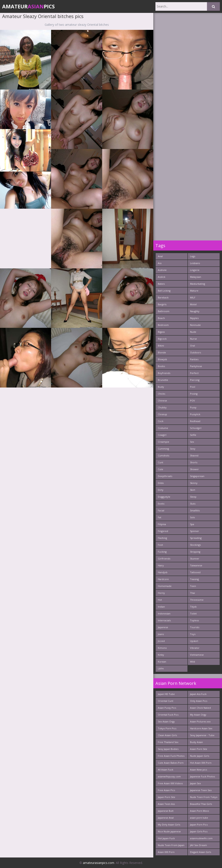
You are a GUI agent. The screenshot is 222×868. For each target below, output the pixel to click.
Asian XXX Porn (166, 852)
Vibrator (195, 648)
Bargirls (162, 304)
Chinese (162, 401)
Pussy (193, 407)
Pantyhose (196, 366)
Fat (160, 517)
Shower (194, 469)
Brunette (163, 380)
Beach (161, 318)
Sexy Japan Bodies (168, 749)
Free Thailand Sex (168, 742)
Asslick (162, 277)
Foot (160, 545)
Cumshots (163, 455)
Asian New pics (198, 770)
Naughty (195, 311)
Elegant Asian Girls (201, 852)
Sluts (193, 504)
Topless (194, 620)
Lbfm (161, 668)
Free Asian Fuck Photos (171, 756)
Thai (192, 593)
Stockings (195, 545)
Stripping (195, 552)
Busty (161, 387)
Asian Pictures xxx (200, 721)
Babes (161, 284)
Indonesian (164, 613)
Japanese (163, 627)
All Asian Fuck (166, 770)
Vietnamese (197, 655)
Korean (162, 662)
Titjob (193, 607)
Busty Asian (196, 742)
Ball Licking (164, 291)
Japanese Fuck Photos (202, 776)
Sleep (193, 497)
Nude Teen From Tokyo (204, 797)
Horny (161, 593)
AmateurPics (28, 6)
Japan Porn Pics (199, 825)
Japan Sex (195, 783)
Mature (194, 291)
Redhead (195, 421)
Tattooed (195, 572)
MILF (193, 297)
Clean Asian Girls (167, 735)
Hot (160, 600)
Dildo (161, 483)
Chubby (162, 407)
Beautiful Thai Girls (201, 804)
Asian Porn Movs (199, 811)
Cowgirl (162, 435)
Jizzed (161, 641)
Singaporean (197, 476)
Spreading (196, 538)
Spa (192, 524)
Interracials (164, 620)
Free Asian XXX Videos (170, 783)
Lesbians (195, 263)
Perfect (194, 373)
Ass (160, 263)
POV (192, 401)
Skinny (194, 483)
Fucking (162, 552)
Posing (194, 394)
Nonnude (195, 325)
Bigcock (162, 339)
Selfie (193, 435)
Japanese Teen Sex (201, 790)
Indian (161, 607)
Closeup (162, 414)
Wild (192, 662)
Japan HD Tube (166, 694)
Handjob (163, 572)
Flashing (162, 538)
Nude (193, 332)
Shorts (194, 462)
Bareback (163, 297)
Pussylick (195, 414)
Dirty (161, 490)
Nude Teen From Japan (171, 845)
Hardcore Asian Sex (201, 728)
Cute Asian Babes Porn (171, 763)
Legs (193, 256)
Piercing (195, 380)
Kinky (161, 655)
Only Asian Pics (199, 701)
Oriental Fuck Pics (168, 715)
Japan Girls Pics (199, 831)
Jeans (161, 634)
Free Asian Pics (166, 790)
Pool (193, 387)
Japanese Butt (166, 811)
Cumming (163, 449)
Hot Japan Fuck (166, 838)
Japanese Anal (166, 818)
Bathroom (164, 311)
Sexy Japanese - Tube (202, 735)
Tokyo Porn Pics (167, 728)
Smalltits (195, 510)
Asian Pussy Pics (167, 708)
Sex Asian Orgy (166, 721)
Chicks (161, 394)
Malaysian (196, 277)
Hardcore (163, 579)
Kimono (162, 648)
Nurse (193, 339)
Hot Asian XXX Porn (201, 763)
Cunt (160, 462)
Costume (163, 428)
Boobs (161, 366)
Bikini (161, 346)
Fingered (163, 531)
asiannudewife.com (201, 838)
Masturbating (198, 284)
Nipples (194, 318)
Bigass (161, 332)
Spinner (195, 531)
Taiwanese (196, 565)
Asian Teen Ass (166, 804)
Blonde (162, 352)
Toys (193, 634)
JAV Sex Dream (198, 845)
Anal (160, 256)
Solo (192, 517)
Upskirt (194, 641)
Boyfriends (164, 373)
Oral (192, 346)
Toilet (193, 613)
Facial (161, 510)
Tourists (195, 627)
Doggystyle (164, 497)
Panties (194, 359)
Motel (193, 304)
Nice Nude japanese (169, 831)
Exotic (161, 504)
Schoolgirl (196, 428)
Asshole (162, 270)
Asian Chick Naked (200, 708)
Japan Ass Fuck (198, 694)
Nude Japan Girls (200, 756)
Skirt (193, 490)
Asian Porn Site (199, 749)
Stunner (195, 559)
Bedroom (163, 325)
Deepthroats (165, 476)
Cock (161, 421)
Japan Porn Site (166, 797)
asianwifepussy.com (169, 776)
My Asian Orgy (198, 715)
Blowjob (162, 359)
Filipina (162, 524)
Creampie (163, 442)
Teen (193, 586)
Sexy (193, 449)
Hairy (161, 565)
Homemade (165, 586)
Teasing (194, 579)
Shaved (194, 455)
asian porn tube (199, 818)
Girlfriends (164, 559)
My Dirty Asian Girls (169, 825)
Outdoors (195, 352)
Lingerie (195, 270)
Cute (160, 469)
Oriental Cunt (166, 701)
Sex (192, 442)
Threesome (197, 600)
